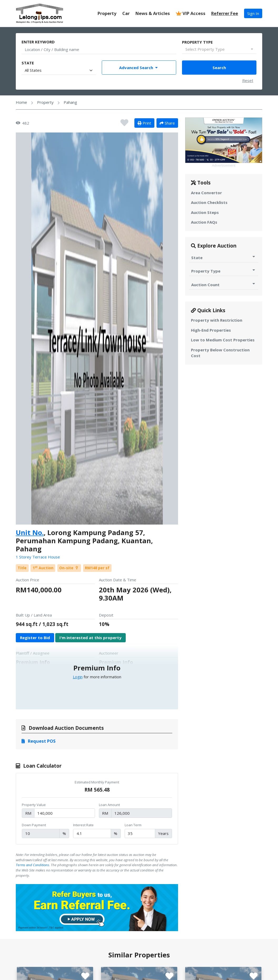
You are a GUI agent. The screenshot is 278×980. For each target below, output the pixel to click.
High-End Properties (211, 330)
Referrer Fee (225, 13)
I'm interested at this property (90, 638)
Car (126, 13)
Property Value (34, 805)
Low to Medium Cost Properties (223, 340)
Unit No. (30, 532)
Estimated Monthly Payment (97, 782)
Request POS (39, 741)
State (28, 63)
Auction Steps (205, 212)
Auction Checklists (209, 202)
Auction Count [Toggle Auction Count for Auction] (224, 284)
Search (219, 68)
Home (21, 102)
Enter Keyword (38, 42)
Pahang (70, 102)
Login (78, 677)
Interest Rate (83, 825)
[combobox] (219, 49)
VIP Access (191, 13)
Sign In (253, 13)
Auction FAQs (204, 222)
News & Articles (153, 13)
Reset (248, 80)
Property (107, 13)
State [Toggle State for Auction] (224, 257)
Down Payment (34, 825)
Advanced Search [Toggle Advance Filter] (139, 68)
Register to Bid (35, 638)
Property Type (197, 42)
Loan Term (133, 825)
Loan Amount (109, 805)
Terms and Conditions (32, 865)
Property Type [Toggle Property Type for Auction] (224, 271)
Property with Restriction (217, 320)
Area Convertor (206, 193)
